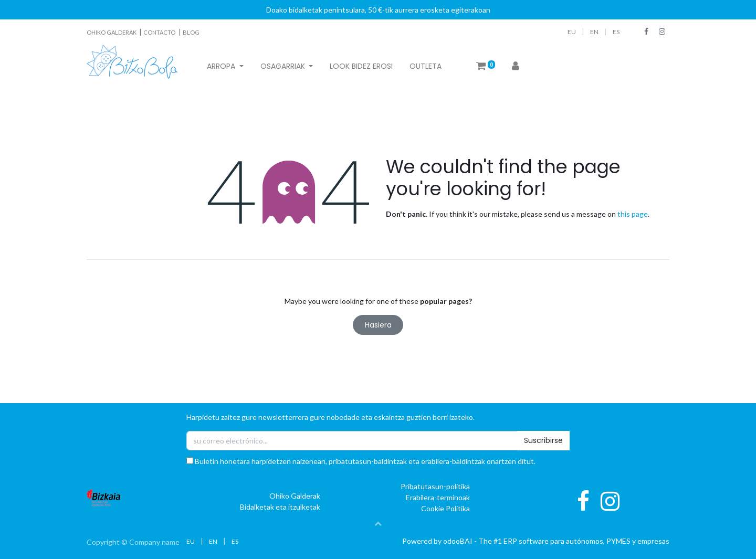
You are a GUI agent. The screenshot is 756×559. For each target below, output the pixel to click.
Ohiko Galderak (295, 496)
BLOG (191, 32)
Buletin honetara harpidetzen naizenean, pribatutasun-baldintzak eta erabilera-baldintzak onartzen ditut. (361, 461)
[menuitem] (361, 66)
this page (633, 214)
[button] (378, 523)
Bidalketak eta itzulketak (280, 507)
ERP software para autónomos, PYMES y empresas (586, 541)
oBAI (459, 541)
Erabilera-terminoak (438, 497)
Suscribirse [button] (543, 440)
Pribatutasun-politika (435, 486)
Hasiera (378, 325)
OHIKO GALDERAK (112, 32)
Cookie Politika (445, 508)
